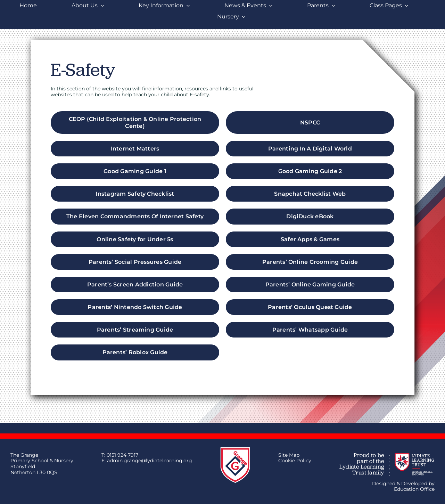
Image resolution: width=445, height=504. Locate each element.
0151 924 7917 (122, 455)
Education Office (414, 489)
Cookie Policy (295, 461)
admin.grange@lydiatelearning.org (150, 461)
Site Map (289, 455)
